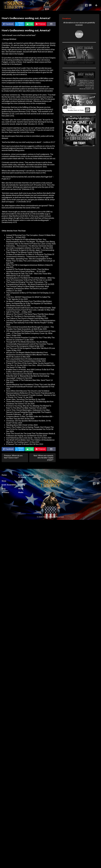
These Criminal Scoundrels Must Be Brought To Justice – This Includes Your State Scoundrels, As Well (30, 328)
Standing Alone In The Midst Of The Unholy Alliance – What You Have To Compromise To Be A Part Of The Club (31, 279)
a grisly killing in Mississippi (33, 43)
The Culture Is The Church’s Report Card (22, 318)
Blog (4, 489)
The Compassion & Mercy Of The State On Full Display (27, 293)
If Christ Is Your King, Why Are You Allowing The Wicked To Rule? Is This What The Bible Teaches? (29, 407)
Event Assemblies (9, 485)
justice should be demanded (42, 91)
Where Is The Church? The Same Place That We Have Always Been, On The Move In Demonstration (30, 315)
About (21, 489)
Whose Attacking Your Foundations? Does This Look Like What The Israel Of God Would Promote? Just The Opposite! (31, 386)
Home (4, 475)
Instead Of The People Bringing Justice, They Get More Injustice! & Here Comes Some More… (28, 270)
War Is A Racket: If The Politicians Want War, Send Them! (28, 380)
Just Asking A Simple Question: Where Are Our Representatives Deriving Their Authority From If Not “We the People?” (31, 322)
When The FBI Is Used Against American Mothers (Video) (28, 265)
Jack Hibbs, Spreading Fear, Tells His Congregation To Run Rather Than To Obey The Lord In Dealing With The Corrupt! (29, 260)
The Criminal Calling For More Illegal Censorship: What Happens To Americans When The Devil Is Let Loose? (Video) (27, 289)
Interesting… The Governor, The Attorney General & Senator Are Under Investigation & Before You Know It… (30, 247)
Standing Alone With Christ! (17, 425)
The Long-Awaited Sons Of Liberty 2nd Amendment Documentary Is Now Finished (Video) (26, 360)
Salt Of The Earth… (14, 312)
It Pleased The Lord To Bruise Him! (20, 444)
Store (4, 481)
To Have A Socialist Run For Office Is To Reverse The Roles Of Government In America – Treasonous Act (30, 255)
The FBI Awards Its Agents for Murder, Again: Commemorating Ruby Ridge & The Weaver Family (30, 251)
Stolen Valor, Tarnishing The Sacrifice (21, 399)
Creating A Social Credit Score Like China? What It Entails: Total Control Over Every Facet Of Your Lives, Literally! (31, 309)
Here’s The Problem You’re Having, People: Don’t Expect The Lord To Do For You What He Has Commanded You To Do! (30, 428)
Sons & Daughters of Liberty (26, 476)
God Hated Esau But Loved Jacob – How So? (24, 438)
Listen (21, 481)
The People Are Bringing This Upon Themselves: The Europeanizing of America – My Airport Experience (27, 283)
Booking (22, 485)
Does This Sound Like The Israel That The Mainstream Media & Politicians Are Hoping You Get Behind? (31, 435)
